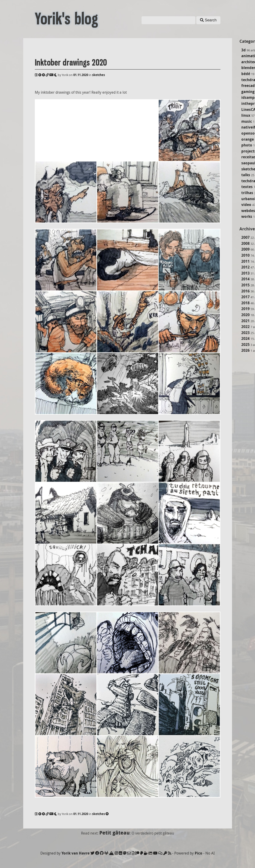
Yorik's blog (66, 19)
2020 (245, 315)
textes (247, 187)
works (247, 216)
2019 (245, 309)
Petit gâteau (115, 833)
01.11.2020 (81, 75)
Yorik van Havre (76, 853)
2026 (245, 350)
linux (246, 115)
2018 (245, 303)
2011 (245, 261)
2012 (245, 267)
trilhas (247, 193)
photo (247, 145)
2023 (245, 333)
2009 (245, 249)
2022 (245, 327)
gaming (248, 92)
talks (246, 175)
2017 (245, 297)
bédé (246, 74)
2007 (245, 237)
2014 (245, 279)
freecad (248, 86)
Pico (199, 853)
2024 (245, 338)
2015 (245, 285)
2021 (245, 321)
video (246, 205)
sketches (98, 75)
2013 (245, 273)
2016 (245, 291)
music (247, 121)
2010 (245, 255)
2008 (245, 243)
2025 (245, 345)
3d (244, 50)
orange (248, 139)
